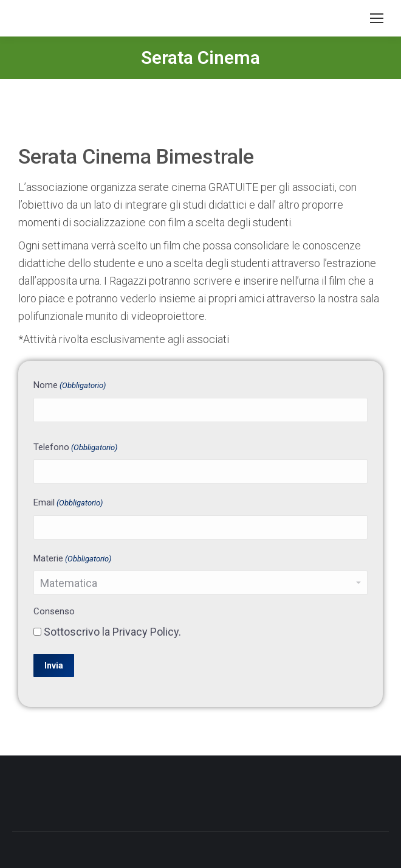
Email (68, 503)
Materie (72, 559)
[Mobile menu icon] (377, 18)
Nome (70, 386)
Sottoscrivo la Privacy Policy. (112, 632)
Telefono (75, 448)
